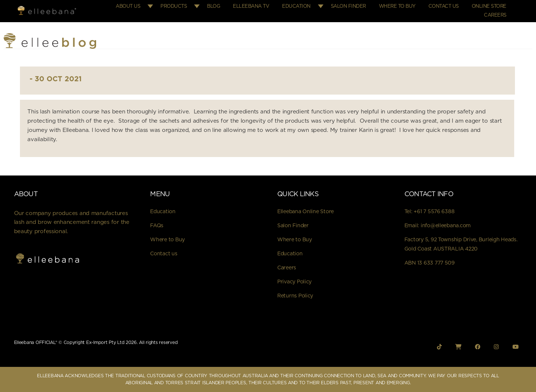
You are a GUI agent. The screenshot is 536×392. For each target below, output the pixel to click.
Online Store (489, 6)
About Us (128, 6)
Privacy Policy (294, 282)
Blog (213, 6)
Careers (495, 15)
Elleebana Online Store (306, 212)
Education (296, 6)
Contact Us (444, 6)
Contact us (164, 254)
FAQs (157, 226)
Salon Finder (348, 6)
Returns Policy (295, 296)
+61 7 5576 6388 (434, 212)
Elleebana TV (251, 6)
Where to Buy (397, 6)
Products (174, 6)
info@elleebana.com (446, 226)
